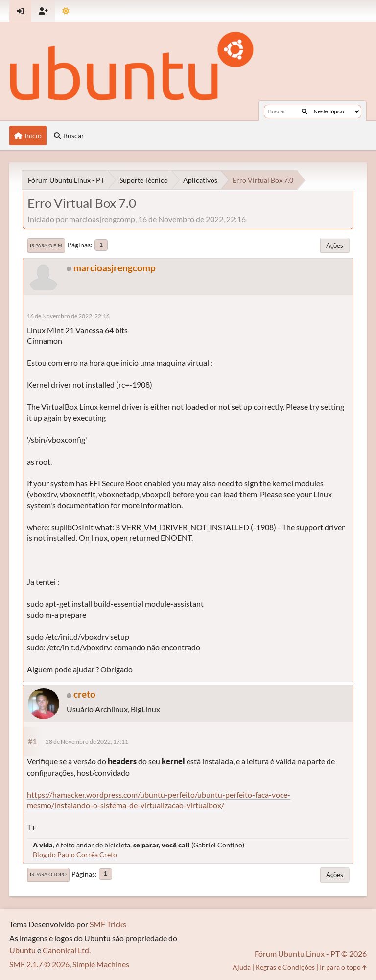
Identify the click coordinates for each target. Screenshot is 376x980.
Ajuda (242, 967)
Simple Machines (101, 964)
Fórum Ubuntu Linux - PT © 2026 (311, 953)
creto (84, 694)
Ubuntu (23, 950)
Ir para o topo (48, 874)
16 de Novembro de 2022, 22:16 (68, 316)
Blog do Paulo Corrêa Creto (75, 855)
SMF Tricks (108, 924)
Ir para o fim (46, 245)
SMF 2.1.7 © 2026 (39, 964)
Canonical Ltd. (67, 950)
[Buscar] (304, 111)
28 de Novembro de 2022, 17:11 (87, 742)
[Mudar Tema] (66, 11)
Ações (335, 245)
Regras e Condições (285, 967)
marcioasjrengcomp (115, 268)
